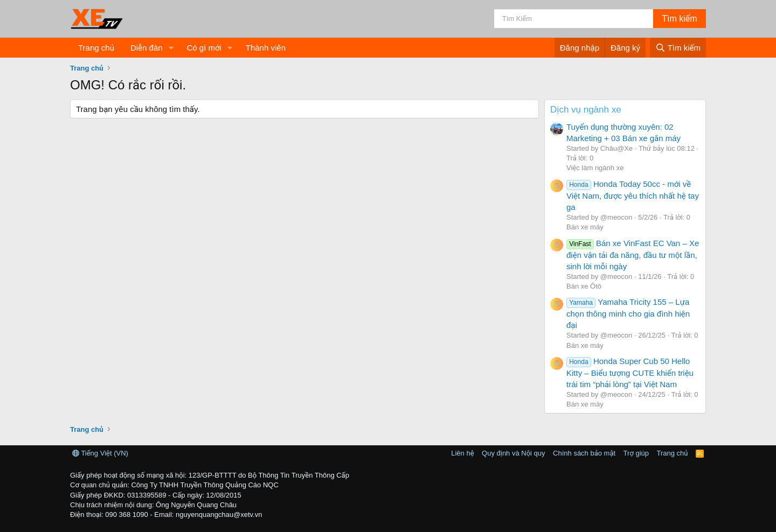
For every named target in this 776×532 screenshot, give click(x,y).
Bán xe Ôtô (584, 286)
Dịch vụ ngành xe (586, 110)
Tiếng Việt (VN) (100, 453)
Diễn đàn (147, 48)
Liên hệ (462, 453)
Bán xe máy (585, 227)
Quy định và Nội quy (514, 453)
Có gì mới (204, 48)
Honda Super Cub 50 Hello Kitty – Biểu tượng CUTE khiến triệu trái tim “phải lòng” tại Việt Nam (630, 373)
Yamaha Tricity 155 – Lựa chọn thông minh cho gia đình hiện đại (628, 313)
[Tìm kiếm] (574, 19)
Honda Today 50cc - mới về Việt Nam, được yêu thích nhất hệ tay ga (633, 195)
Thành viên (266, 48)
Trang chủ (96, 48)
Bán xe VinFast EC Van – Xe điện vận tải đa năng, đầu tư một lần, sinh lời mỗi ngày (633, 255)
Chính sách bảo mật (584, 453)
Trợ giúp (636, 453)
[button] (171, 48)
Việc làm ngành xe (595, 168)
